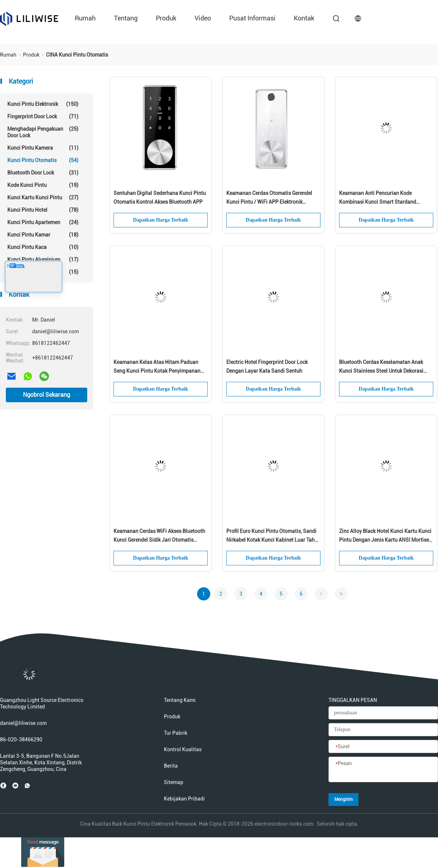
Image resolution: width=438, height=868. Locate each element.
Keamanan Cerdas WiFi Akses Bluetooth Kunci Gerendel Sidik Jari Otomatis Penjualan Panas (159, 536)
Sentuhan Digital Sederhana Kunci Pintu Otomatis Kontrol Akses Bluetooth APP (160, 197)
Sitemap (174, 782)
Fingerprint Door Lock (43, 116)
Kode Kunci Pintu (43, 185)
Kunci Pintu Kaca (43, 247)
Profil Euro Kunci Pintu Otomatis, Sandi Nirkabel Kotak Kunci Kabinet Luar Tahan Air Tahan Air (273, 536)
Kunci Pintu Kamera (43, 148)
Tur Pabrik (176, 733)
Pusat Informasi (252, 18)
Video (203, 18)
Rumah (85, 18)
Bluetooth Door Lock (43, 173)
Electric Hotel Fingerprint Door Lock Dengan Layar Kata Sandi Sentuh (267, 366)
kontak (304, 18)
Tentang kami (180, 700)
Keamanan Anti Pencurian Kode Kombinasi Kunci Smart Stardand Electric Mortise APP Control (378, 198)
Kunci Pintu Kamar (43, 235)
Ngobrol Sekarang (47, 395)
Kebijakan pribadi (184, 799)
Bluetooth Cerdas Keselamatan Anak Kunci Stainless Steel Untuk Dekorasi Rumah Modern (381, 367)
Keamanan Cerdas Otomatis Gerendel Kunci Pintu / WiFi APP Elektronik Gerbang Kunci (269, 198)
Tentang (126, 18)
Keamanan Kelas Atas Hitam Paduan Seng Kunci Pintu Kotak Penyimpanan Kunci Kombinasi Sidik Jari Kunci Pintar (159, 367)
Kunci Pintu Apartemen (43, 222)
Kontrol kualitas (183, 749)
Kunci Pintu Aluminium (43, 260)
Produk (166, 18)
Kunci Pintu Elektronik (43, 104)
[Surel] (383, 747)
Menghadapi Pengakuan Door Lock (43, 132)
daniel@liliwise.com (23, 723)
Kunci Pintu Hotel (43, 210)
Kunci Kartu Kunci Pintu (43, 197)
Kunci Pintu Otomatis (43, 160)
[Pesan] (383, 770)
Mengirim (343, 799)
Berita (171, 766)
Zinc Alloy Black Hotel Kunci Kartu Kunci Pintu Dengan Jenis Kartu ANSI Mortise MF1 (385, 536)
